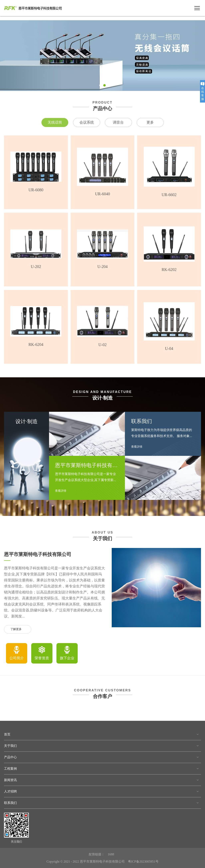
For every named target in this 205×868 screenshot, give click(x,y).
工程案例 (10, 769)
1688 (111, 854)
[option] (17, 653)
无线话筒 (55, 122)
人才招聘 (10, 791)
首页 (7, 734)
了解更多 (18, 629)
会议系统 (87, 122)
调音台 (118, 122)
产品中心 (10, 757)
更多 (150, 122)
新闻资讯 (10, 780)
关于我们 (10, 746)
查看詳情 (62, 491)
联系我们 (10, 803)
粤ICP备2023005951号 (143, 861)
